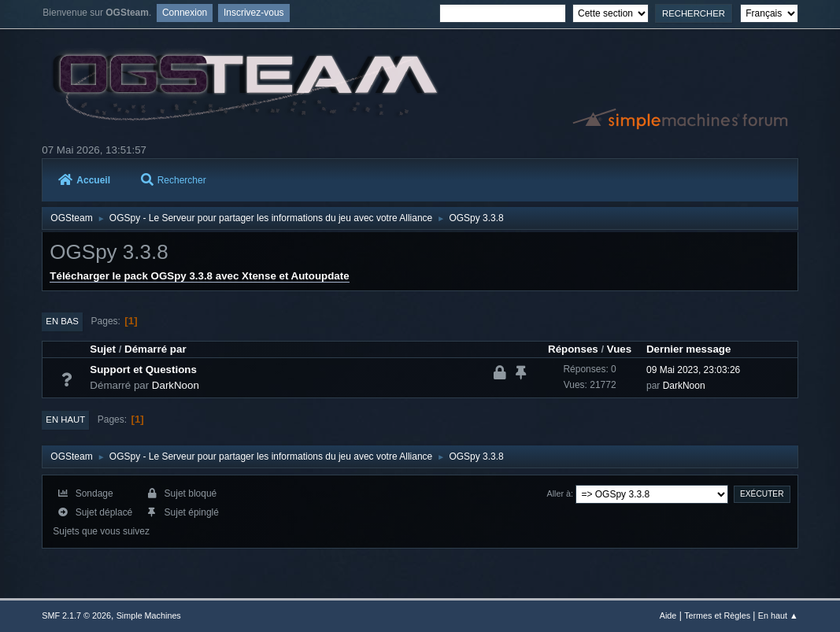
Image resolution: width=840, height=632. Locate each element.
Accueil (84, 180)
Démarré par (155, 349)
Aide (668, 615)
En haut (65, 419)
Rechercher (174, 180)
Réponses (573, 349)
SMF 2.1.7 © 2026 (76, 615)
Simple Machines (149, 615)
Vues (619, 349)
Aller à (559, 493)
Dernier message (688, 349)
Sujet (103, 349)
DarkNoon (176, 385)
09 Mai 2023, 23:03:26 (693, 370)
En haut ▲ (778, 615)
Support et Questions (143, 370)
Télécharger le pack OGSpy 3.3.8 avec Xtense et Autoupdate (199, 276)
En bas (62, 321)
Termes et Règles (717, 615)
